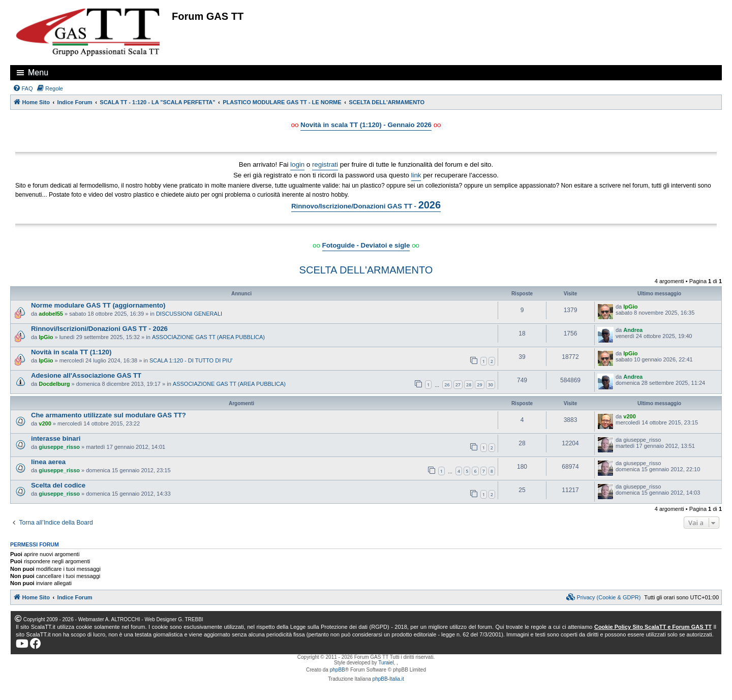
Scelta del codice (58, 485)
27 (458, 385)
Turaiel (386, 663)
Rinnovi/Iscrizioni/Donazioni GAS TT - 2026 (99, 329)
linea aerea (48, 462)
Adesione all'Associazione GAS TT (86, 375)
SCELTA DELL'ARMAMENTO (366, 270)
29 (479, 385)
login (297, 164)
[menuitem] (23, 88)
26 (447, 385)
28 (469, 385)
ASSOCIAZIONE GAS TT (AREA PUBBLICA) (208, 337)
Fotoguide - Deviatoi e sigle (366, 245)
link (416, 175)
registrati (325, 164)
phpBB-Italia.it (388, 679)
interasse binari (56, 438)
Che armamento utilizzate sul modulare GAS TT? (109, 415)
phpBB (338, 670)
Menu (38, 72)
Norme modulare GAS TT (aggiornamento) (98, 305)
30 (491, 385)
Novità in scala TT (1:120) (71, 352)
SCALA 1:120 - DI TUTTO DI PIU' (191, 360)
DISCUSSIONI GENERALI (189, 314)
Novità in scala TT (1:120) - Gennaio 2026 (366, 125)
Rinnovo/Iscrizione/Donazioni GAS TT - (366, 205)
